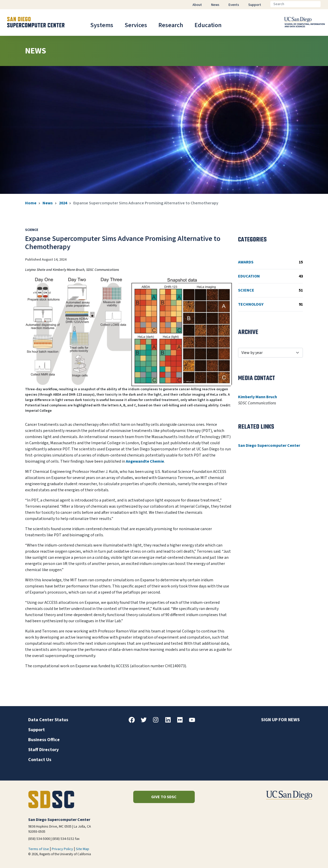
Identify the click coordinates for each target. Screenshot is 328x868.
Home (31, 203)
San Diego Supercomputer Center (269, 446)
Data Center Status (48, 720)
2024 (63, 203)
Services (136, 25)
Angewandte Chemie (145, 461)
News (48, 203)
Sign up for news (280, 720)
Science (270, 290)
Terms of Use (39, 849)
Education (208, 25)
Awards (270, 262)
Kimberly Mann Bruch (258, 397)
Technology (270, 304)
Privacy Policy (62, 849)
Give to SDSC (164, 797)
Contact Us (40, 760)
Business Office (44, 740)
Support (37, 730)
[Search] (295, 4)
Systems (102, 25)
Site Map (83, 849)
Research (171, 25)
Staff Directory (43, 750)
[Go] (325, 4)
